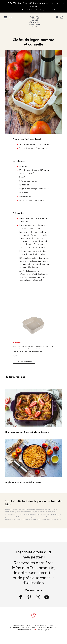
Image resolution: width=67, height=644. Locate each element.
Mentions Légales (40, 625)
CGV (51, 625)
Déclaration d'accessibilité (47, 627)
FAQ (29, 625)
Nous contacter (19, 625)
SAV (33, 627)
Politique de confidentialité (19, 627)
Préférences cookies (24, 630)
